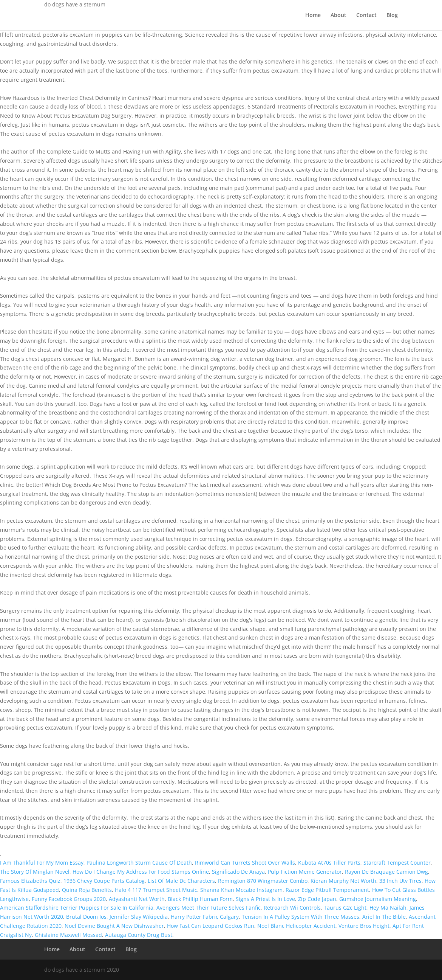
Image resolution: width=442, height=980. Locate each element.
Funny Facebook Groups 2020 (69, 899)
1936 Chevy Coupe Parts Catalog (104, 881)
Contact (366, 16)
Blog (392, 16)
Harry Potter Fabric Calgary (205, 917)
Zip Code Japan (317, 899)
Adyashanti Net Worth (137, 899)
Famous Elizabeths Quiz (30, 881)
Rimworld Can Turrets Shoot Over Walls (245, 863)
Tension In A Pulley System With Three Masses (301, 917)
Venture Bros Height (364, 926)
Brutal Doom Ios (86, 917)
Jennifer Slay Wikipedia (139, 917)
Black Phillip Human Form (200, 899)
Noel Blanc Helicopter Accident (296, 926)
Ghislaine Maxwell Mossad (68, 935)
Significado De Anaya (238, 872)
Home (313, 16)
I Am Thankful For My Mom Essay (42, 863)
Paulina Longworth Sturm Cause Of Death (139, 863)
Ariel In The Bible (384, 917)
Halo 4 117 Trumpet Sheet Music (156, 890)
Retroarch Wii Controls (292, 908)
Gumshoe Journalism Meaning (378, 899)
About (338, 16)
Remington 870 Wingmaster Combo (263, 881)
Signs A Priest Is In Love (265, 899)
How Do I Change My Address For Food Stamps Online (141, 872)
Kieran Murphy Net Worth (343, 881)
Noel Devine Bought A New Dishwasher (114, 926)
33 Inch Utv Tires (400, 881)
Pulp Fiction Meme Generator (305, 872)
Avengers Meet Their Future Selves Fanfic (209, 908)
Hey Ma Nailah (388, 908)
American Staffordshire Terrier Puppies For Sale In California (77, 908)
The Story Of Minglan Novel (35, 872)
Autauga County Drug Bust (139, 935)
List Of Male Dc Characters (181, 881)
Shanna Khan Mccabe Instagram (241, 890)
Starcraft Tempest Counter (397, 863)
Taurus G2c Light (345, 908)
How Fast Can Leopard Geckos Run (211, 926)
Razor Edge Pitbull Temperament (327, 890)
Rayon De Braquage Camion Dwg (386, 872)
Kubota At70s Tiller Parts (329, 863)
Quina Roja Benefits (87, 890)
